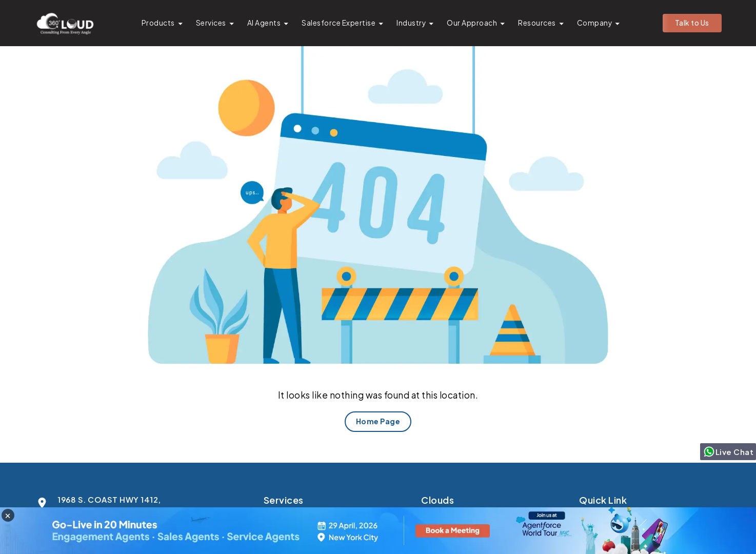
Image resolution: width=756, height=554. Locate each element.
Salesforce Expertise (339, 23)
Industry (411, 23)
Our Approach (472, 23)
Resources (537, 23)
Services (211, 23)
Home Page (378, 421)
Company (595, 23)
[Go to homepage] (65, 23)
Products (158, 23)
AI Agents (264, 23)
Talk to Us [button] (692, 23)
